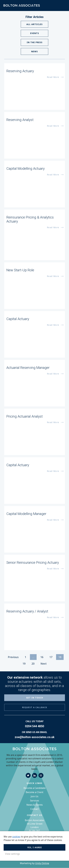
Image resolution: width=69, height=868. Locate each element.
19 (24, 664)
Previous (13, 657)
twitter (28, 776)
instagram (41, 776)
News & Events (35, 805)
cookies (16, 836)
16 (42, 657)
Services (35, 801)
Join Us (34, 797)
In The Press (35, 42)
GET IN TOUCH (35, 698)
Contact (34, 809)
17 (51, 657)
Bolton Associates (22, 6)
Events (35, 33)
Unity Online (42, 863)
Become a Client (34, 792)
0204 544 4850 (34, 726)
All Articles (34, 24)
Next (44, 664)
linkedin (35, 776)
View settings (12, 854)
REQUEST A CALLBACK (35, 707)
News (34, 51)
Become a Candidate (35, 788)
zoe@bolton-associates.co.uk (35, 737)
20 (33, 664)
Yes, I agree (35, 847)
